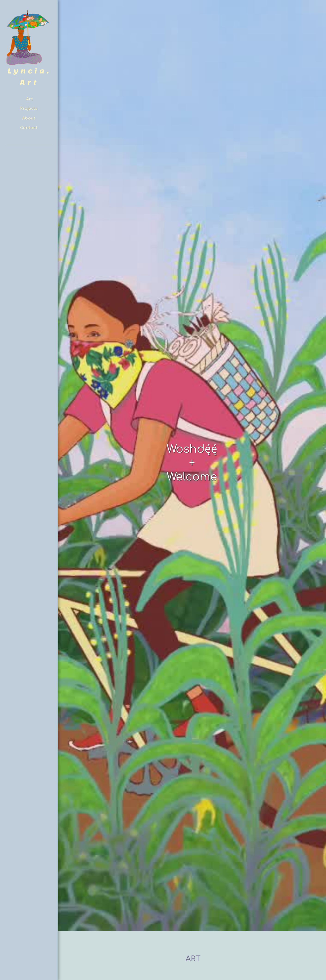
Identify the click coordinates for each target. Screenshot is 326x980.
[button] (29, 158)
